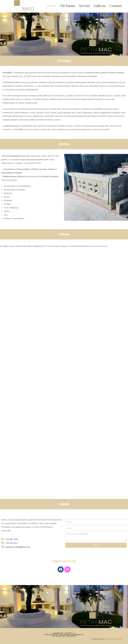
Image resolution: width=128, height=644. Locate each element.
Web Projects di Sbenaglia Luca (113, 639)
